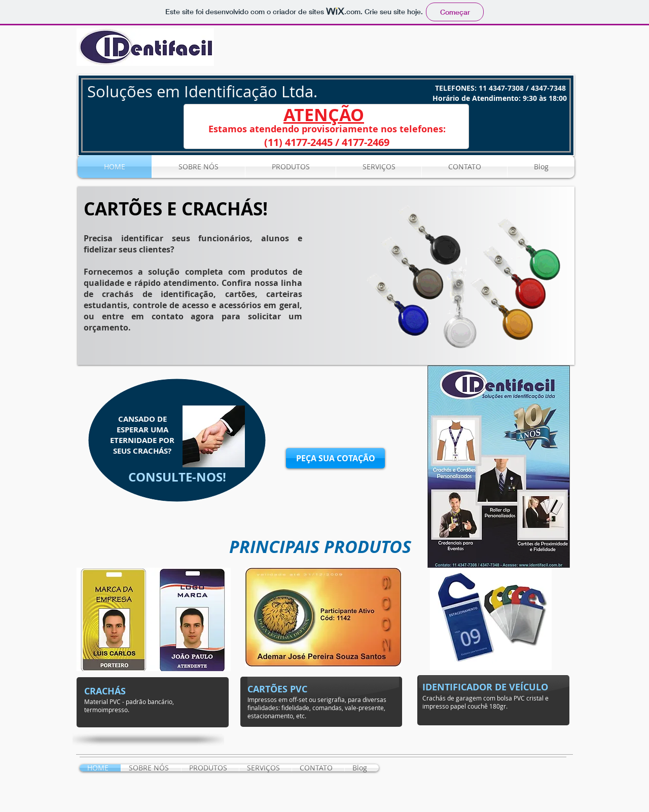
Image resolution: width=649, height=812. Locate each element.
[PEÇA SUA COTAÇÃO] (335, 458)
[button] (326, 276)
